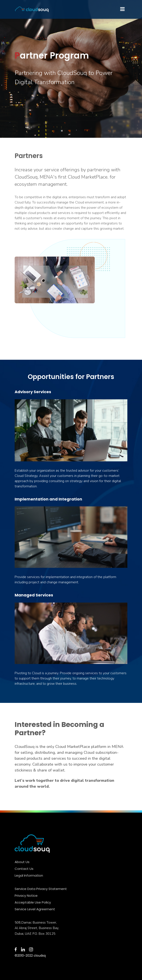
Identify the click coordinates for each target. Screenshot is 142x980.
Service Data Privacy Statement (41, 889)
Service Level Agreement (35, 909)
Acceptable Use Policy (33, 902)
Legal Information (29, 875)
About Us (22, 862)
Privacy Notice (26, 896)
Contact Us (24, 869)
